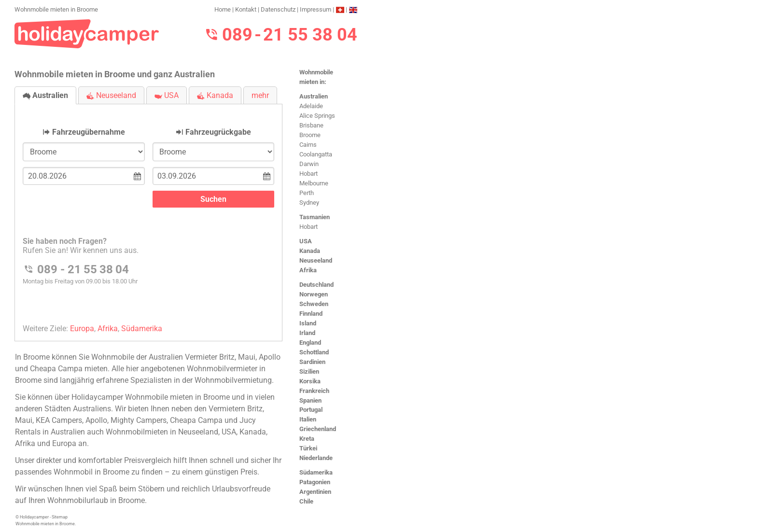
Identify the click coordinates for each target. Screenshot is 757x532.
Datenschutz (278, 9)
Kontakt (246, 9)
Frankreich (314, 391)
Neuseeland (316, 260)
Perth (307, 193)
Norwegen (314, 294)
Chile (306, 501)
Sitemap (60, 517)
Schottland (314, 352)
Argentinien (315, 492)
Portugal (311, 410)
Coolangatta (316, 154)
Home (223, 9)
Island (308, 323)
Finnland (311, 314)
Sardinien (312, 362)
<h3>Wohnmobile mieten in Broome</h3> (148, 215)
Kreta (307, 439)
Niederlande (316, 458)
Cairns (308, 145)
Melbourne (314, 183)
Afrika (308, 270)
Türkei (308, 448)
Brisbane (311, 125)
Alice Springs (317, 116)
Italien (308, 419)
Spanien (310, 400)
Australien (314, 96)
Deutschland (316, 285)
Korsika (310, 381)
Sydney (309, 203)
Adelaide (311, 106)
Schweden (314, 304)
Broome (310, 135)
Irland (307, 333)
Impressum (315, 9)
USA (306, 241)
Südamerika (316, 472)
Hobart (308, 174)
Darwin (309, 164)
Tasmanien (315, 217)
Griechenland (318, 429)
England (310, 343)
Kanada (310, 251)
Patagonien (315, 482)
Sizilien (309, 371)
